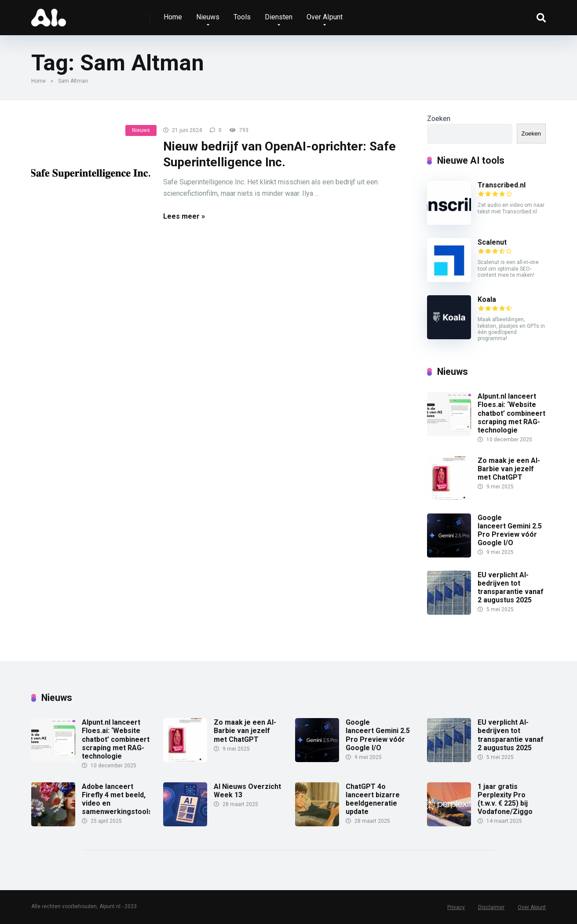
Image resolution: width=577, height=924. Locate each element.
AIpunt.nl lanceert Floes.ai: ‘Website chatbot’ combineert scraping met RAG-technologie (511, 413)
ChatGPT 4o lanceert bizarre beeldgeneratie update (373, 799)
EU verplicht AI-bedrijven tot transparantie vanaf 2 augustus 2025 (511, 588)
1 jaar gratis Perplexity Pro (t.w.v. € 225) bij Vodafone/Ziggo (505, 799)
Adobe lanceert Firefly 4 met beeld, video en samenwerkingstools (117, 799)
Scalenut (492, 242)
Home (173, 17)
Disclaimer (491, 907)
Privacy (456, 907)
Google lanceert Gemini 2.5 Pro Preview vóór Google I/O (510, 530)
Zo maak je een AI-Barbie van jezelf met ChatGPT (509, 469)
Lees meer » (184, 216)
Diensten (279, 17)
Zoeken (439, 119)
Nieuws (208, 17)
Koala (487, 299)
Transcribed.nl (502, 185)
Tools (242, 17)
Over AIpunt (325, 17)
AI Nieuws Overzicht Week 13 (247, 791)
